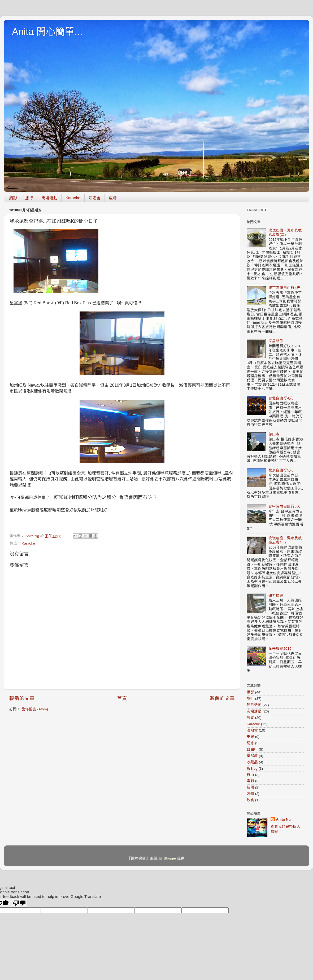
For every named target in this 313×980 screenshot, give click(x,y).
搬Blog (252, 769)
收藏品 (252, 762)
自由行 (252, 749)
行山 (250, 775)
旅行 (29, 198)
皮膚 (113, 198)
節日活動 (254, 705)
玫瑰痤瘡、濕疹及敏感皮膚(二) (285, 232)
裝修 (250, 794)
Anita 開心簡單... (47, 32)
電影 (250, 781)
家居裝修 (276, 341)
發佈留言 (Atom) (35, 709)
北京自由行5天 (281, 470)
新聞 (250, 787)
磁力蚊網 (276, 596)
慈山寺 (274, 434)
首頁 (122, 698)
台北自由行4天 (281, 398)
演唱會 (95, 198)
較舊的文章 (222, 698)
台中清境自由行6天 (284, 506)
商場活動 (49, 198)
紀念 (250, 743)
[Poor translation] (19, 903)
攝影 (13, 198)
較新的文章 (22, 698)
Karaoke (73, 198)
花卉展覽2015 (280, 649)
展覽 (250, 718)
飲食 (250, 800)
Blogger (170, 858)
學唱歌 (252, 756)
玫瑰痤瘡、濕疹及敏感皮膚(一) (285, 540)
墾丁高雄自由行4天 (284, 288)
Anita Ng (283, 819)
